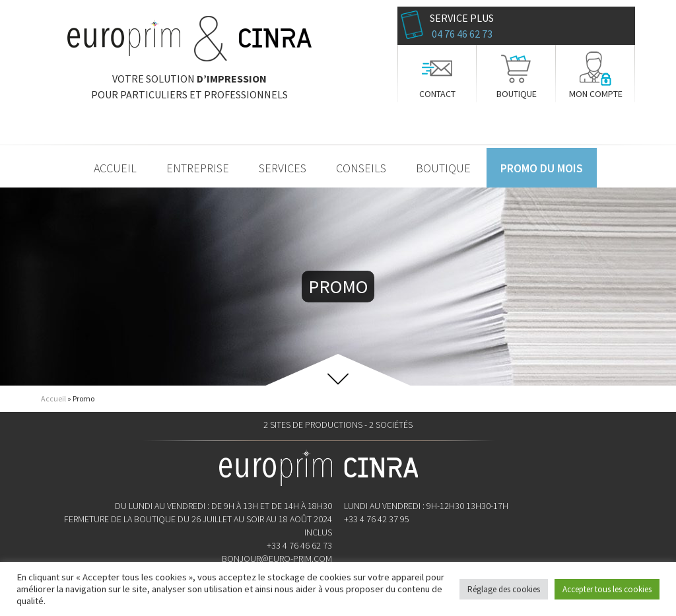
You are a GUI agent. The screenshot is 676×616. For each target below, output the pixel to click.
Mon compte (596, 94)
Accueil (115, 168)
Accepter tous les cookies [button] (607, 589)
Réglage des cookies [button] (504, 589)
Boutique (517, 94)
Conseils (361, 168)
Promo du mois (542, 168)
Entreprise (198, 168)
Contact (437, 94)
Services (283, 168)
